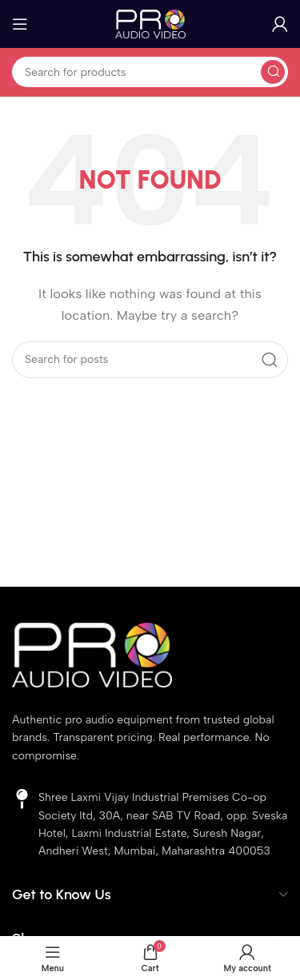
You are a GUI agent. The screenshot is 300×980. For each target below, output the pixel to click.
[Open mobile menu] (20, 24)
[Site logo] (150, 23)
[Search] (150, 72)
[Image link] (92, 654)
